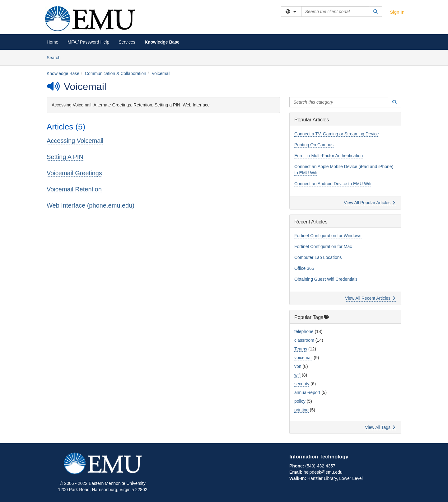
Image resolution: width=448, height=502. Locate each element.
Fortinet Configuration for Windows (328, 236)
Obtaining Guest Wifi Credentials (326, 279)
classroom (304, 340)
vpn (298, 366)
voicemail (303, 358)
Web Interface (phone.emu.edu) (91, 205)
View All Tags (380, 427)
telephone (304, 331)
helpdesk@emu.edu (323, 472)
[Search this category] (339, 102)
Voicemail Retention (74, 189)
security (302, 384)
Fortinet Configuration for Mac (323, 246)
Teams (301, 349)
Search (56, 57)
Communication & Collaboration (116, 73)
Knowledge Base (162, 42)
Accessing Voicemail (75, 141)
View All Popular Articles (369, 203)
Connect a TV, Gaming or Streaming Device (337, 134)
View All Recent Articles (370, 298)
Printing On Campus (314, 145)
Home (52, 42)
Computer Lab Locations (318, 257)
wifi (297, 375)
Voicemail (161, 73)
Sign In (397, 12)
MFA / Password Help (88, 42)
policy (300, 401)
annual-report (307, 392)
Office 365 (304, 268)
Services (127, 42)
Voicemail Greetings (74, 173)
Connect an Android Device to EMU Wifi (333, 184)
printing (301, 410)
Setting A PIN (65, 157)
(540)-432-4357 (320, 466)
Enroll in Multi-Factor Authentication (329, 156)
